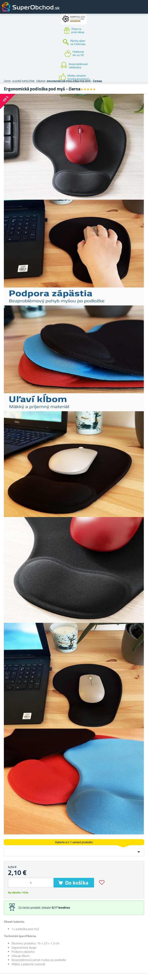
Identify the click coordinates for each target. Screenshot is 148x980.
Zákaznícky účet (121, 10)
